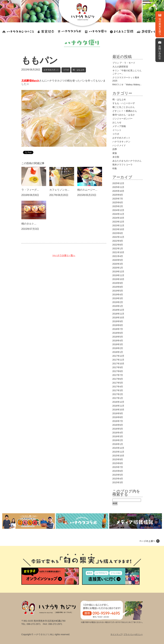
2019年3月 (118, 298)
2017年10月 (118, 364)
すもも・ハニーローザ (124, 103)
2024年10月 (118, 218)
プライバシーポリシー (133, 634)
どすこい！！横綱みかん (125, 111)
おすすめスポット (51, 70)
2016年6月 (118, 425)
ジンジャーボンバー (122, 119)
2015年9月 (118, 459)
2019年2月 (118, 302)
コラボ (66, 70)
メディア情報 (119, 126)
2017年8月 (118, 371)
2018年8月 (118, 325)
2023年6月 (118, 233)
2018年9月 (118, 321)
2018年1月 (118, 352)
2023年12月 (118, 222)
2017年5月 (118, 383)
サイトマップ (116, 634)
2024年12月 (118, 210)
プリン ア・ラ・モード (124, 63)
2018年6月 (118, 333)
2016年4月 (118, 433)
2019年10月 (118, 279)
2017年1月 (118, 398)
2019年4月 (118, 295)
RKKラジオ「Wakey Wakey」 (127, 85)
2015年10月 (118, 456)
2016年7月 (118, 421)
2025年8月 (118, 195)
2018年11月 (118, 314)
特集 (115, 168)
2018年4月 (118, 341)
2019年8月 (118, 287)
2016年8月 (118, 417)
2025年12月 (118, 183)
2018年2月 (118, 348)
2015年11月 (118, 452)
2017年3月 (118, 390)
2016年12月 (118, 402)
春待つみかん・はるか (124, 115)
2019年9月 (118, 283)
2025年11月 (118, 187)
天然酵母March (30, 81)
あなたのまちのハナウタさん (127, 161)
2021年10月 (118, 252)
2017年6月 (118, 379)
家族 (115, 153)
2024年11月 (118, 214)
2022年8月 (118, 245)
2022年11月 (118, 237)
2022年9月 (118, 241)
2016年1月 (118, 444)
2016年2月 (118, 440)
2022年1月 (118, 248)
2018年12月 (118, 310)
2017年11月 (118, 360)
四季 (115, 149)
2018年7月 (118, 329)
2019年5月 (118, 291)
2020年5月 (118, 260)
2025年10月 (118, 191)
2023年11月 (118, 225)
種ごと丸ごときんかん (124, 107)
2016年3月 (118, 436)
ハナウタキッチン (121, 142)
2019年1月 (118, 306)
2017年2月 (118, 394)
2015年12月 (118, 448)
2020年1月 (118, 268)
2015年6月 (118, 471)
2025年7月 (118, 199)
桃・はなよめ (79, 70)
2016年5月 (118, 429)
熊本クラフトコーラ (122, 165)
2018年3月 (118, 344)
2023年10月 (118, 229)
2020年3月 (118, 264)
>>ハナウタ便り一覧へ (64, 255)
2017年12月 (118, 356)
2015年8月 (118, 463)
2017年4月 (118, 387)
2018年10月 (118, 318)
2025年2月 (118, 206)
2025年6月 (118, 202)
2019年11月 (118, 275)
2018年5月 (118, 337)
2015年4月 (118, 479)
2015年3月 (118, 482)
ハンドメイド (119, 145)
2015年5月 (118, 475)
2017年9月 (118, 367)
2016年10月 (118, 410)
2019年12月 (118, 272)
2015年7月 (118, 467)
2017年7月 (118, 375)
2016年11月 (118, 406)
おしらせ (117, 122)
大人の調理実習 (120, 67)
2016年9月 (118, 413)
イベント (117, 130)
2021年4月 (118, 256)
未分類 (116, 157)
